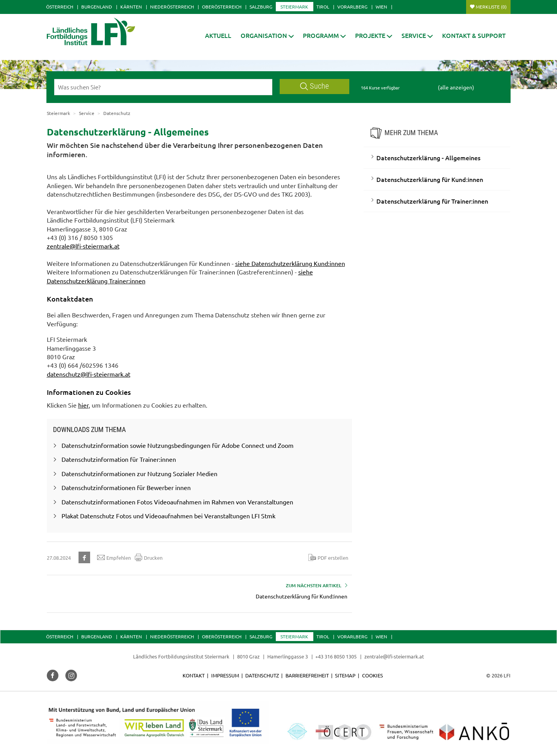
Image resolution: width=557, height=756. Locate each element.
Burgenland (97, 7)
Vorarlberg (352, 7)
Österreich (60, 7)
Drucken (149, 557)
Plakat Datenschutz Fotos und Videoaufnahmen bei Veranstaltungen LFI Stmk (168, 516)
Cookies (372, 675)
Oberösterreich (222, 7)
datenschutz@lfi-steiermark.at (89, 374)
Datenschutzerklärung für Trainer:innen (432, 201)
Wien (381, 7)
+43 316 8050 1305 (336, 656)
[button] (267, 35)
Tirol (323, 7)
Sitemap (345, 675)
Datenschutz (262, 675)
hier (83, 405)
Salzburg (261, 7)
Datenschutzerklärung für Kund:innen (430, 179)
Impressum (225, 675)
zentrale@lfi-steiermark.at (83, 246)
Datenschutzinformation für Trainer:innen (119, 459)
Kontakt (194, 675)
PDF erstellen (328, 557)
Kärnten (131, 7)
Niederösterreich (172, 7)
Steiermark (294, 7)
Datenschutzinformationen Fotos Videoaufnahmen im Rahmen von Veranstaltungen (177, 502)
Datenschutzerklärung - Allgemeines (428, 158)
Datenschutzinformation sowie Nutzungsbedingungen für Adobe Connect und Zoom (178, 445)
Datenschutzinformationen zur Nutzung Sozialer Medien (139, 473)
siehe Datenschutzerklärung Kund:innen (290, 263)
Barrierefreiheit (307, 675)
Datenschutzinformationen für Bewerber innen (126, 487)
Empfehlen (114, 557)
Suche (314, 86)
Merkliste (491, 7)
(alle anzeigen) (456, 87)
